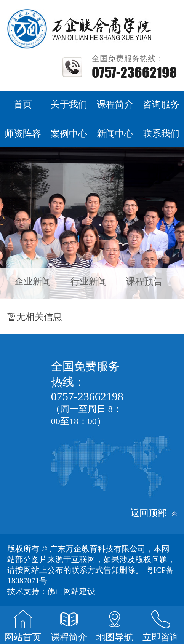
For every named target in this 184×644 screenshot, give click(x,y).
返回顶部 (154, 513)
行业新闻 (89, 281)
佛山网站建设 (71, 591)
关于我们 (69, 104)
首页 (23, 104)
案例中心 (69, 134)
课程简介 (115, 104)
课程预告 (144, 281)
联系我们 (161, 134)
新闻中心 (115, 134)
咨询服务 (161, 104)
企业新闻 (33, 281)
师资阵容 (23, 134)
